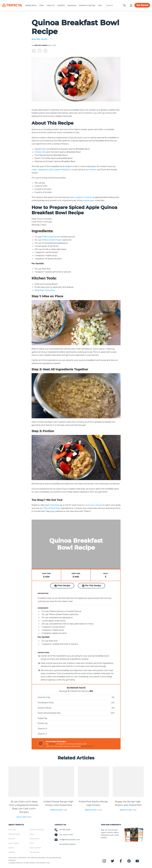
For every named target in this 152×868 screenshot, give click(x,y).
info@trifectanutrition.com (70, 840)
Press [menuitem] (32, 843)
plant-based (55, 169)
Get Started (142, 5)
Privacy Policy (13, 858)
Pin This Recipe (91, 586)
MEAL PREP (36, 39)
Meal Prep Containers (45, 290)
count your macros (93, 505)
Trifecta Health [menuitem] (14, 834)
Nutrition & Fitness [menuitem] (37, 830)
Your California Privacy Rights (37, 858)
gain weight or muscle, (81, 197)
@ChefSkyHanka (87, 746)
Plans (42, 5)
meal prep (54, 505)
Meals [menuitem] (32, 834)
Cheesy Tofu (40, 152)
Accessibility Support (68, 844)
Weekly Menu (31, 5)
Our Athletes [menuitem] (35, 852)
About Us (51, 5)
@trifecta (52, 744)
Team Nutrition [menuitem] (35, 848)
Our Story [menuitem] (12, 830)
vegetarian (43, 169)
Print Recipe (62, 586)
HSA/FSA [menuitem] (12, 852)
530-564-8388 (65, 830)
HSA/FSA (61, 5)
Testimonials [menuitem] (34, 839)
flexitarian (66, 169)
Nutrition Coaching (87, 5)
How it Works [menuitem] (13, 843)
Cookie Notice (22, 858)
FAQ (100, 5)
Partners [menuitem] (12, 839)
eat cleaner (91, 169)
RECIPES (44, 39)
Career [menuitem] (11, 848)
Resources (72, 5)
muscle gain (89, 200)
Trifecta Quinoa (49, 237)
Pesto (44, 149)
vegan (34, 169)
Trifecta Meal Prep (52, 508)
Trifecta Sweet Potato (52, 240)
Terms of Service (41, 863)
